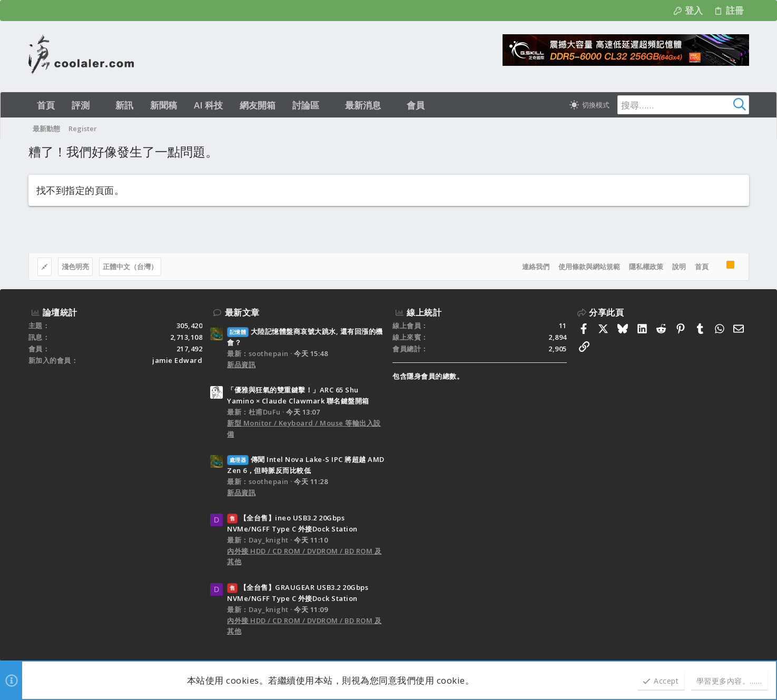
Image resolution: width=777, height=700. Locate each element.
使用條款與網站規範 (589, 267)
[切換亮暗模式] (589, 105)
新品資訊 (241, 364)
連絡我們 (536, 267)
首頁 (702, 267)
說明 (679, 267)
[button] (99, 105)
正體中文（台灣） (130, 267)
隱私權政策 (646, 267)
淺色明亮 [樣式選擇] (75, 267)
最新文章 (242, 312)
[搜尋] (683, 105)
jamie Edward (177, 360)
